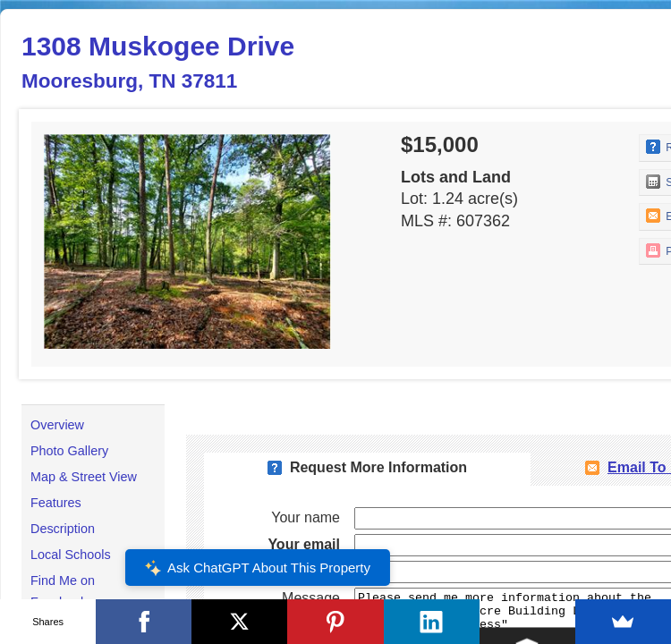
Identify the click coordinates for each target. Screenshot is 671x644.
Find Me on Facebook (63, 591)
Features (56, 503)
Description (63, 529)
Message (311, 598)
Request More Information (378, 467)
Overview (57, 425)
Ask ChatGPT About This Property (258, 568)
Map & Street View (84, 477)
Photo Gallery (69, 451)
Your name (306, 517)
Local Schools (71, 555)
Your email (304, 544)
